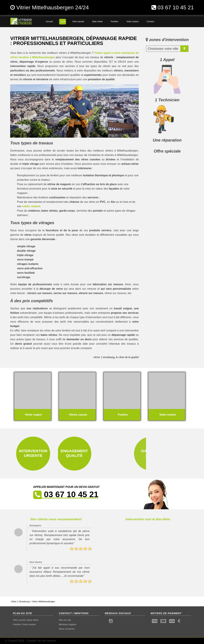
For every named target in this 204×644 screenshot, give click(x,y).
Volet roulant (29, 624)
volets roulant (31, 206)
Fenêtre (17, 624)
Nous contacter (67, 629)
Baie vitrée (33, 620)
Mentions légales (68, 624)
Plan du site (65, 620)
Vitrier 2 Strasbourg (20, 601)
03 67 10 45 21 (176, 7)
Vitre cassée (19, 620)
